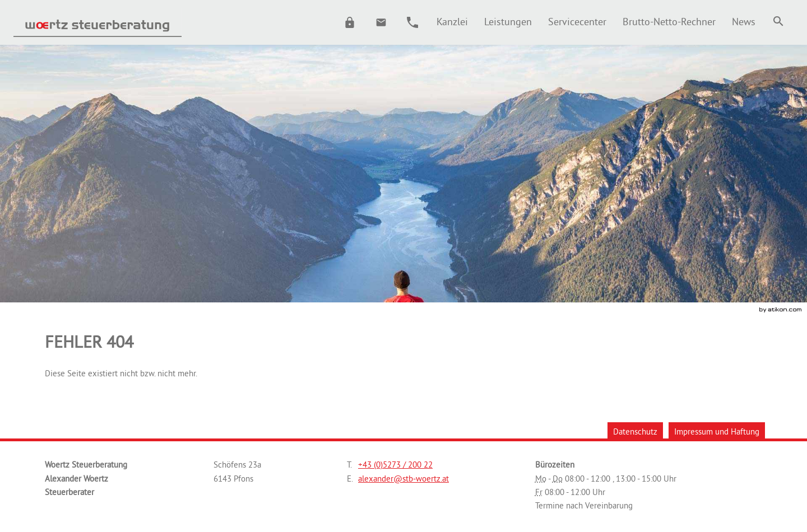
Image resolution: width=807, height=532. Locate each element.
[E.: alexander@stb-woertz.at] (381, 22)
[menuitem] (452, 22)
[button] (350, 22)
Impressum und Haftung (717, 431)
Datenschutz (635, 431)
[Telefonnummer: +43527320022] (395, 465)
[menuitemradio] (508, 22)
